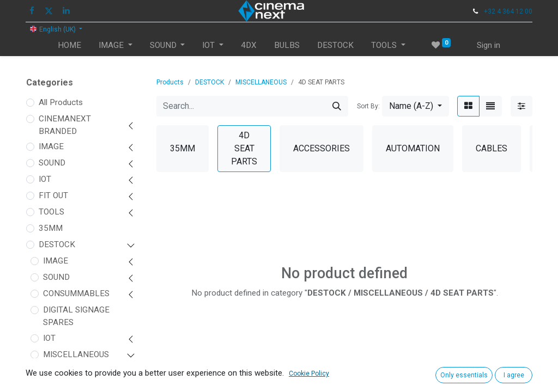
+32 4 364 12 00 (508, 11)
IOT (45, 179)
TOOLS (51, 212)
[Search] (337, 106)
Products (170, 82)
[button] (416, 106)
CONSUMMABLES (76, 293)
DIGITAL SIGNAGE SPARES (76, 316)
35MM (51, 228)
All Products (61, 102)
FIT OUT (53, 195)
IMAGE (51, 146)
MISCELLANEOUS (76, 354)
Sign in (489, 45)
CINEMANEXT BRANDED (65, 125)
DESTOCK (57, 244)
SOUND (52, 163)
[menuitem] (69, 45)
